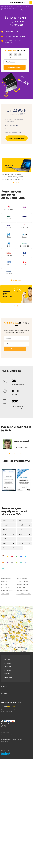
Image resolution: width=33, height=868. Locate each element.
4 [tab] (18, 453)
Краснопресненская (24, 594)
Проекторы (8, 677)
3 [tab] (19, 183)
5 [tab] (20, 453)
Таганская (5, 594)
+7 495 (8, 706)
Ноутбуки (7, 660)
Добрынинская (22, 578)
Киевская (5, 581)
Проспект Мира (22, 591)
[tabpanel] (16, 444)
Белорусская (6, 578)
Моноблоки (8, 663)
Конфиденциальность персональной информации (12, 740)
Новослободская (23, 585)
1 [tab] (14, 183)
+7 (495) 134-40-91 (18, 3)
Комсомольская (22, 581)
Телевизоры (8, 667)
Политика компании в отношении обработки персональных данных (14, 746)
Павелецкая (21, 588)
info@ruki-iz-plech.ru (7, 712)
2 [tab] (16, 183)
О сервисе (4, 691)
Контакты (4, 694)
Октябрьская (6, 588)
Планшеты (8, 674)
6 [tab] (23, 453)
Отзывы (3, 696)
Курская (4, 585)
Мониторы (8, 670)
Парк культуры (7, 591)
